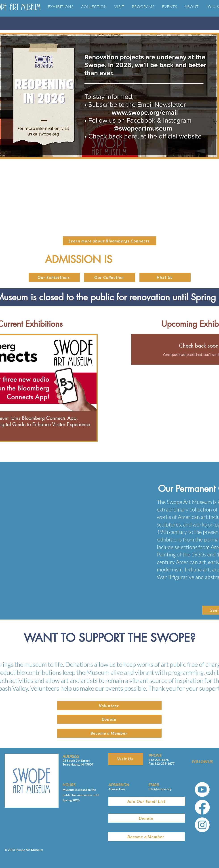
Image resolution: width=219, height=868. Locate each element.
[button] (110, 277)
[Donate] (109, 719)
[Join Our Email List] (147, 801)
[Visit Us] (165, 277)
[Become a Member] (109, 733)
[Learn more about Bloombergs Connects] (109, 241)
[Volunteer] (109, 706)
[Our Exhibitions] (54, 277)
